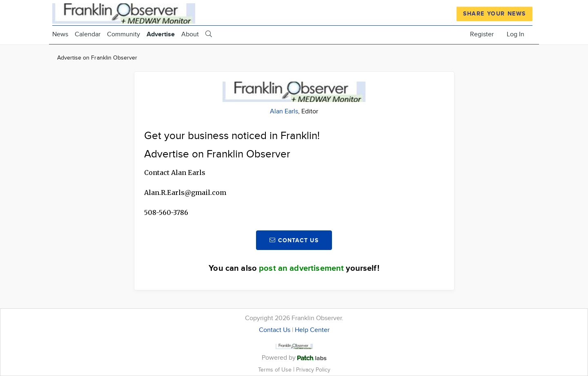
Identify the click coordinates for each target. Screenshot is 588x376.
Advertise (161, 34)
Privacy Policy (313, 370)
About (190, 34)
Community (124, 34)
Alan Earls (284, 112)
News (60, 34)
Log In (516, 34)
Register (482, 34)
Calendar (88, 34)
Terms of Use (276, 370)
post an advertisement (301, 268)
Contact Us (275, 330)
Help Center (312, 330)
